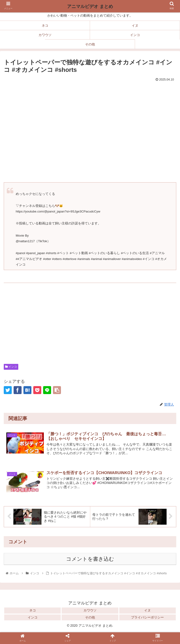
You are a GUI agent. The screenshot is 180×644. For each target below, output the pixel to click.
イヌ (147, 610)
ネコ (33, 610)
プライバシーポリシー (147, 617)
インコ (11, 367)
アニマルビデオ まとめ (90, 6)
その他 (90, 617)
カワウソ (90, 610)
